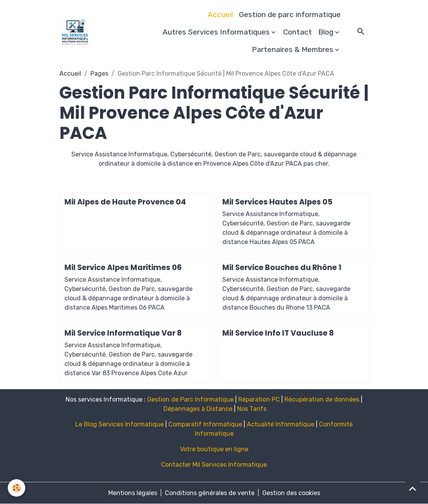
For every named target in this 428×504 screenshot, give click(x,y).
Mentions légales (133, 493)
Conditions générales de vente (210, 493)
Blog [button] (326, 32)
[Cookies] (16, 488)
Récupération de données (322, 399)
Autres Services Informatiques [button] (216, 32)
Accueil (220, 15)
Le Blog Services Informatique (120, 424)
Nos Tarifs (252, 409)
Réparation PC (259, 399)
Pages (99, 74)
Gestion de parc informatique (290, 15)
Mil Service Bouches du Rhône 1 (282, 268)
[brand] (75, 32)
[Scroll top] (412, 488)
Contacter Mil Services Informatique (214, 465)
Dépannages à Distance (198, 409)
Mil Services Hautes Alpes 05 (277, 202)
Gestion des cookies (291, 493)
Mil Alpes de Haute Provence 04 (125, 202)
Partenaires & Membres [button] (293, 49)
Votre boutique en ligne (214, 449)
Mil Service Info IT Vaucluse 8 (278, 333)
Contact (298, 32)
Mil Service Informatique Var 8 (123, 333)
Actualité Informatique (281, 424)
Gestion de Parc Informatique (190, 399)
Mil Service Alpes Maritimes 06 (123, 268)
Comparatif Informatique (205, 424)
